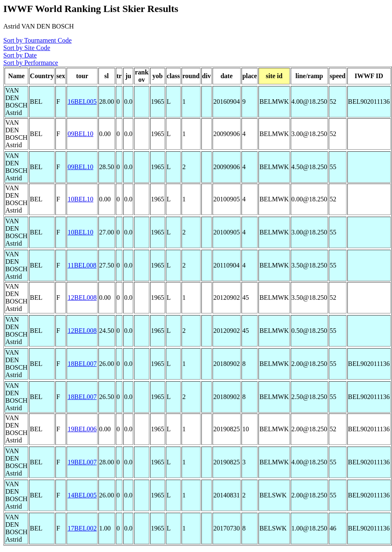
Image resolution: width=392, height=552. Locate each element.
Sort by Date (20, 55)
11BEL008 (82, 265)
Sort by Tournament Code (37, 40)
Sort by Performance (31, 63)
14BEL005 (82, 495)
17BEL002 (82, 528)
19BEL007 (82, 462)
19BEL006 (82, 429)
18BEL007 (82, 364)
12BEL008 (82, 298)
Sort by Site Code (27, 48)
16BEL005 (82, 102)
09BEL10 (80, 134)
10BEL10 (80, 199)
